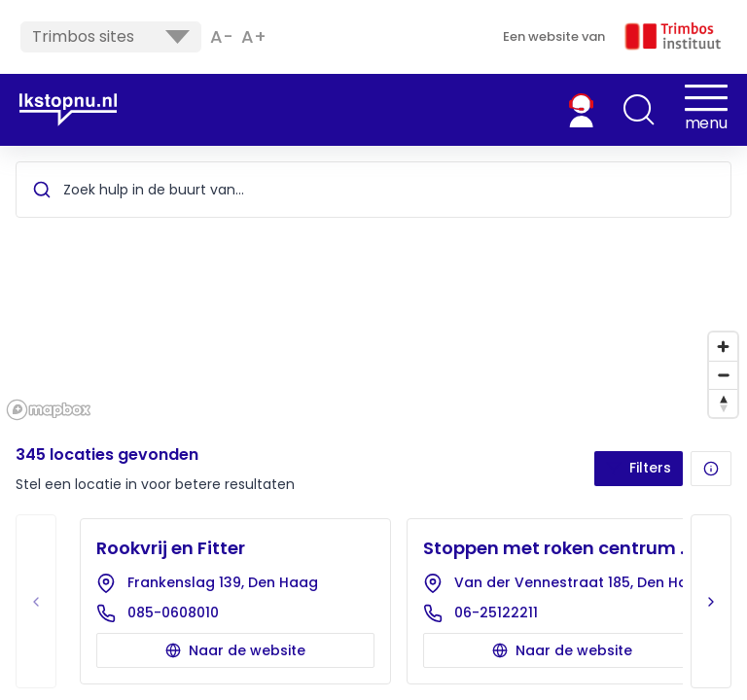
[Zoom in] (723, 347)
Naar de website (235, 650)
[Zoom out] (723, 375)
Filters (639, 468)
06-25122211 (496, 612)
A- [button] (222, 37)
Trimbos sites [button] (111, 36)
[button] (639, 110)
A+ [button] (254, 37)
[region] (373, 286)
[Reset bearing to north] (723, 403)
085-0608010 (173, 612)
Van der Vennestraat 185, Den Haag (578, 582)
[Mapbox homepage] (49, 410)
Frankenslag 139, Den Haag (223, 582)
